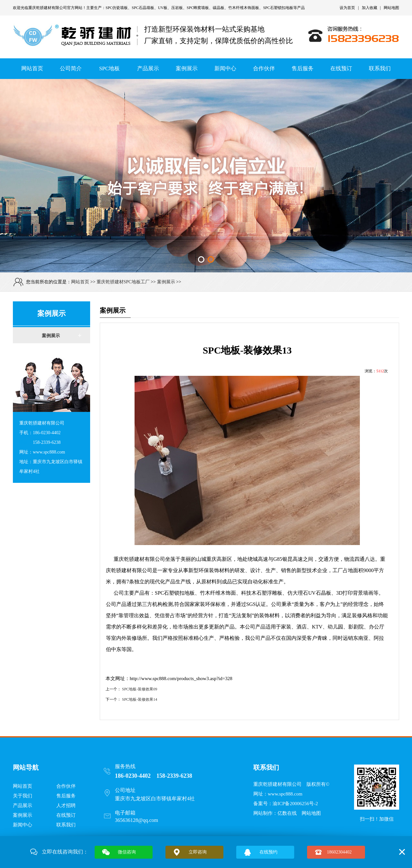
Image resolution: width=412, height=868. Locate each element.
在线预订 (341, 68)
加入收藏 (370, 8)
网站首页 (32, 68)
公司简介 (71, 68)
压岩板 (177, 8)
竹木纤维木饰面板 (244, 8)
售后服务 (303, 68)
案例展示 (187, 68)
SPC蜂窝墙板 (198, 8)
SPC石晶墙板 (143, 8)
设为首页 (347, 8)
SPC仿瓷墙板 (117, 8)
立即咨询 (198, 852)
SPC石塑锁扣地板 (278, 8)
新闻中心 (225, 68)
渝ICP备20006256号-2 (295, 804)
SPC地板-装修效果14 (140, 699)
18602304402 (339, 852)
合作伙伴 (264, 68)
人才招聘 (66, 805)
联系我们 (380, 68)
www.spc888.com (285, 794)
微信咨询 (127, 852)
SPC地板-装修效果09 (140, 689)
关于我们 (23, 796)
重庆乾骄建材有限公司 (48, 8)
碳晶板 (219, 8)
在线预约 (268, 852)
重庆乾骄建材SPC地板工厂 (123, 282)
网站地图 (391, 8)
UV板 (163, 8)
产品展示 (148, 68)
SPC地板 (109, 68)
